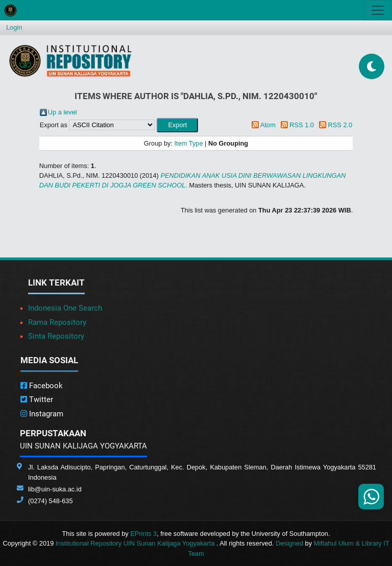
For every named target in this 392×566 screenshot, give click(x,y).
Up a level (63, 112)
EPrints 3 (143, 534)
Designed (289, 543)
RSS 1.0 (302, 125)
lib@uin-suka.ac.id (55, 489)
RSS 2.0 (340, 125)
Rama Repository (57, 322)
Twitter (37, 399)
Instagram (42, 414)
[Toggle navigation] (378, 10)
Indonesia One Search (65, 308)
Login (14, 27)
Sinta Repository (56, 336)
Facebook (42, 386)
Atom (268, 125)
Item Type (189, 143)
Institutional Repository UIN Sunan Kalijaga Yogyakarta (136, 543)
